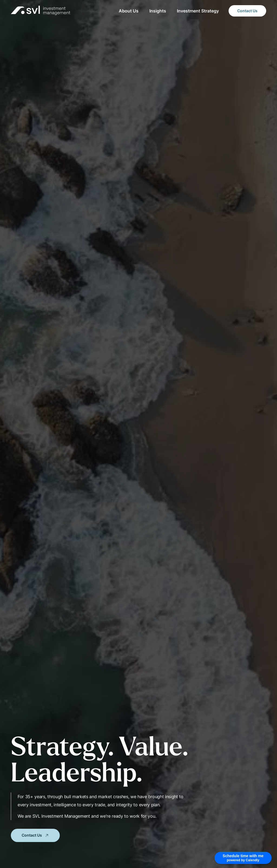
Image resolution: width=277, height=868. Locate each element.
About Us (129, 11)
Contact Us (247, 11)
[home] (41, 11)
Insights (158, 11)
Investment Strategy (198, 11)
